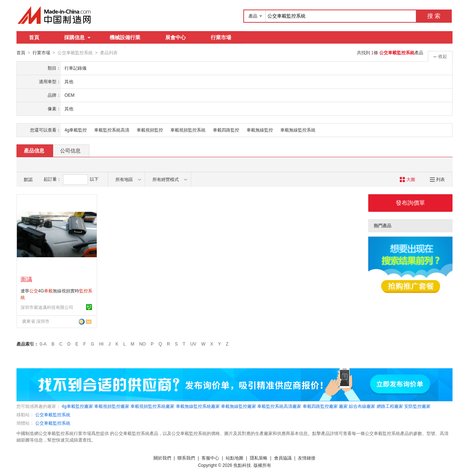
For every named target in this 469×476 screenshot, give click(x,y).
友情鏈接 (307, 458)
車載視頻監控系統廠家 (152, 406)
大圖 (407, 179)
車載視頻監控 (150, 130)
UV (193, 344)
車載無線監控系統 (298, 130)
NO (143, 344)
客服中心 (210, 458)
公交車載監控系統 (53, 414)
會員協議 (283, 458)
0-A (43, 344)
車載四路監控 (226, 130)
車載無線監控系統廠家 (198, 406)
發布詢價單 (410, 202)
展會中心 (176, 37)
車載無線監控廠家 (239, 406)
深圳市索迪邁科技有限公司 (47, 307)
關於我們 (162, 458)
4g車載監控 (76, 130)
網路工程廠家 (390, 406)
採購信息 (77, 37)
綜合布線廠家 (362, 406)
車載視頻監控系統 (188, 130)
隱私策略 (259, 458)
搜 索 (434, 16)
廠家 (343, 406)
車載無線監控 (260, 130)
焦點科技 (242, 465)
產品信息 (34, 150)
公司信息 (70, 150)
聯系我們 (186, 458)
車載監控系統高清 (112, 130)
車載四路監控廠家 (320, 406)
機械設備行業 (125, 37)
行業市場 (221, 37)
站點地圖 (234, 458)
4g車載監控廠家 (77, 406)
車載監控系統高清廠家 (279, 406)
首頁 (34, 37)
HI (101, 344)
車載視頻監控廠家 (112, 406)
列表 (437, 179)
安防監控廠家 (417, 406)
